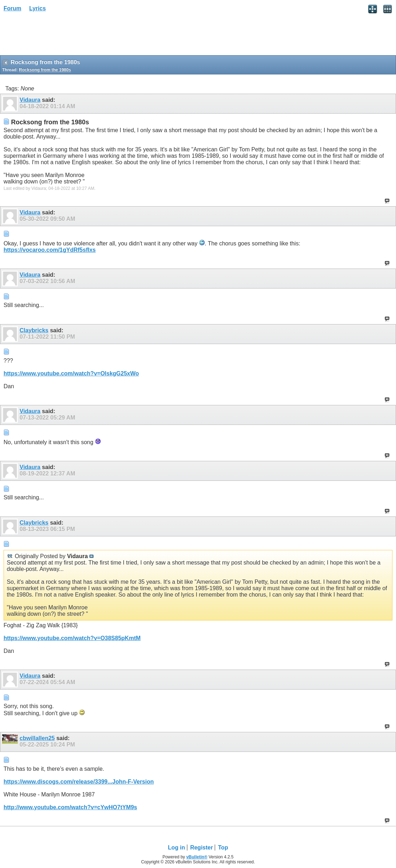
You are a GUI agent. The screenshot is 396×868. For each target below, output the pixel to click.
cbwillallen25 (37, 738)
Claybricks (34, 330)
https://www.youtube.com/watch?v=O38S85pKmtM (72, 638)
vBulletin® (197, 857)
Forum (12, 8)
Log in (177, 848)
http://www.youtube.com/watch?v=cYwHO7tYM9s (70, 807)
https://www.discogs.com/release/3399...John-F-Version (79, 782)
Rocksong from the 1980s (45, 70)
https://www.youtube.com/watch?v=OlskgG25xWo (71, 373)
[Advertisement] (57, 36)
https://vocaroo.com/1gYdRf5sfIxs (50, 250)
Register (202, 848)
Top (223, 848)
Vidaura (30, 100)
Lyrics (38, 8)
